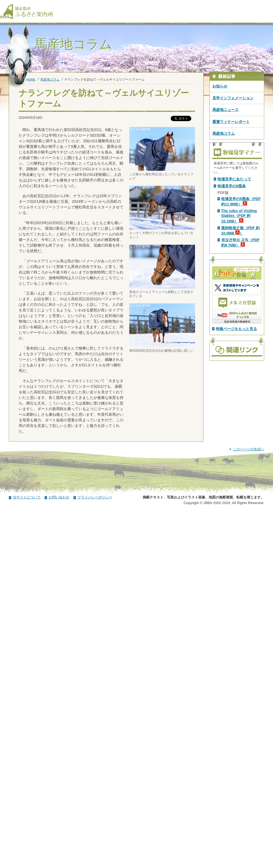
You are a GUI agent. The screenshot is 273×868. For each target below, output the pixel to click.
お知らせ (220, 86)
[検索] (270, 5)
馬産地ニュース (225, 110)
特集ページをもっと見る (236, 423)
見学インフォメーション (233, 98)
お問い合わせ (59, 853)
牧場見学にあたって (234, 273)
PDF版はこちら (232, 224)
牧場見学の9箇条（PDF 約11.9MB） (241, 295)
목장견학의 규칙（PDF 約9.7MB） (240, 336)
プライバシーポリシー (95, 853)
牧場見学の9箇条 (232, 280)
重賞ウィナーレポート (231, 122)
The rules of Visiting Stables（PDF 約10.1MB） (239, 310)
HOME (31, 79)
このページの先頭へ (249, 805)
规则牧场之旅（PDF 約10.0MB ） (240, 324)
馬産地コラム (50, 79)
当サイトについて (27, 853)
